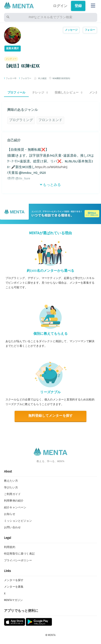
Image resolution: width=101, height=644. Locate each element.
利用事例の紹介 (14, 501)
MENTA (52, 635)
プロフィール (16, 93)
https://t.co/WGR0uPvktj (51, 167)
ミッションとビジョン (18, 521)
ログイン (60, 6)
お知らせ (10, 514)
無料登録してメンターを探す (50, 416)
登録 (78, 6)
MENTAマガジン (13, 600)
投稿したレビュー (69, 93)
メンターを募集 (14, 587)
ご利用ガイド (12, 494)
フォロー (90, 30)
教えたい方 (11, 481)
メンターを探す (14, 580)
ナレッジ (40, 93)
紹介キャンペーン (15, 507)
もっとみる (50, 185)
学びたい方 (11, 488)
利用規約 (10, 547)
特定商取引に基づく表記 (19, 554)
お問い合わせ (12, 527)
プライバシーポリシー (18, 560)
